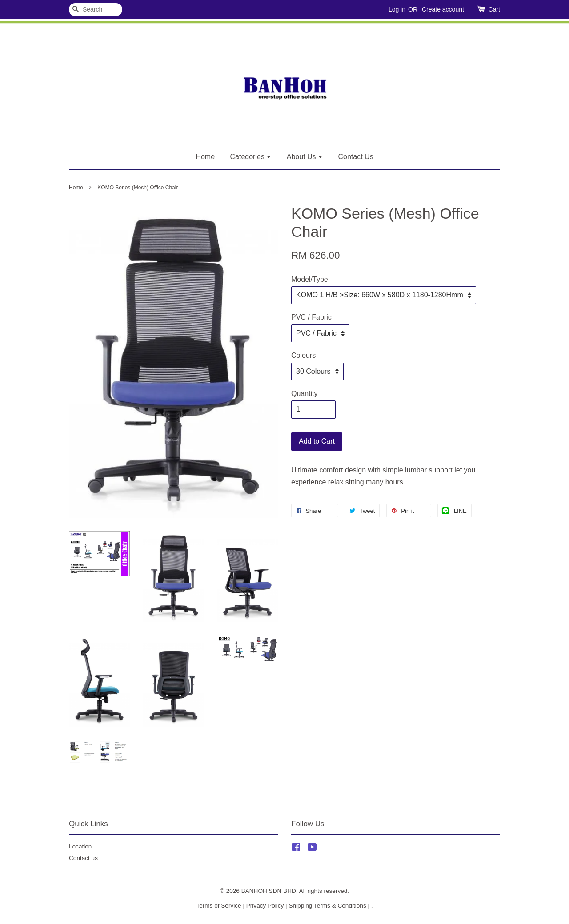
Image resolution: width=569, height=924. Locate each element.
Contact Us (356, 157)
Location (80, 846)
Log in (397, 9)
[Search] (96, 10)
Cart (494, 9)
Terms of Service (218, 906)
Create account (443, 9)
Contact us (83, 858)
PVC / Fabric (311, 317)
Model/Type (310, 279)
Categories (251, 157)
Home (205, 157)
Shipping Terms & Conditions (327, 906)
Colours (303, 355)
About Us (305, 157)
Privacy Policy (265, 906)
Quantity (305, 394)
